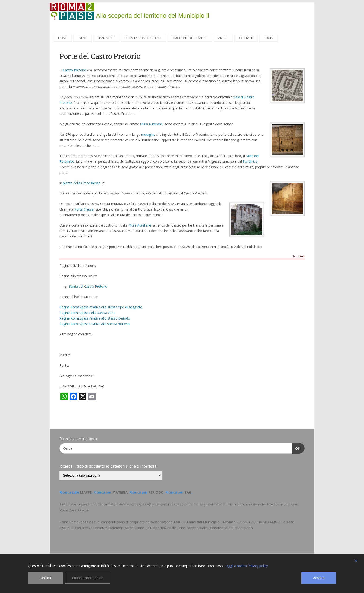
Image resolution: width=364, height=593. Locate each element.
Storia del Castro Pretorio (88, 286)
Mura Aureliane (151, 124)
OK (297, 448)
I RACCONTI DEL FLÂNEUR (190, 38)
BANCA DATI (106, 38)
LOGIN (268, 38)
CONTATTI (246, 38)
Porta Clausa (84, 209)
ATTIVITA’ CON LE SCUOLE (143, 38)
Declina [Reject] (45, 578)
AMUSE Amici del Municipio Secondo (205, 522)
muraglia (148, 134)
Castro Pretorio (75, 70)
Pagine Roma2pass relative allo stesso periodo (95, 318)
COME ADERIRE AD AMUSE (260, 522)
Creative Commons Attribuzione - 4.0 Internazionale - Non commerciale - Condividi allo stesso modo (173, 528)
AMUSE (223, 38)
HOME (63, 38)
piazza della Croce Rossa (82, 183)
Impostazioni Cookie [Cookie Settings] (87, 578)
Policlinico (250, 161)
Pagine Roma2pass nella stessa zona (87, 313)
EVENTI (83, 38)
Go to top (298, 256)
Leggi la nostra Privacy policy (246, 566)
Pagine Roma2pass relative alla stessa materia (94, 324)
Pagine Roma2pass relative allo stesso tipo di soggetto (101, 307)
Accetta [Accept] (319, 578)
